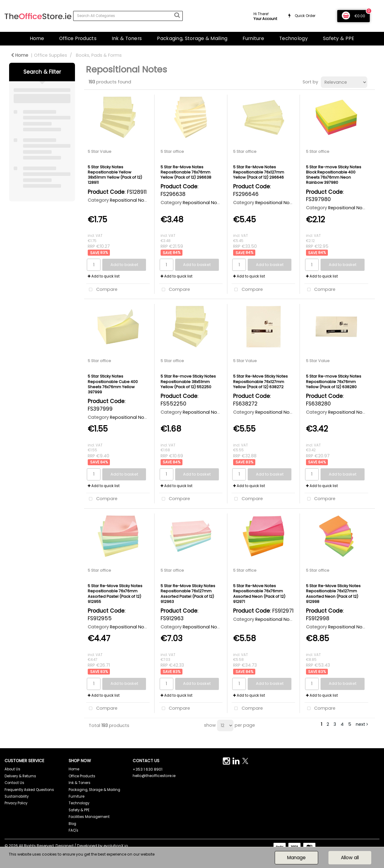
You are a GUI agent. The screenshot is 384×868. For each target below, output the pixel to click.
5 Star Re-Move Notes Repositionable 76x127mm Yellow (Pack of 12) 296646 (259, 172)
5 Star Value (100, 151)
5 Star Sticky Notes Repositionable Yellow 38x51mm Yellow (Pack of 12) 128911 (115, 175)
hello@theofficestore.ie (154, 776)
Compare (102, 290)
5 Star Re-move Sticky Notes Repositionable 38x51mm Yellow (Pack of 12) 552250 (188, 382)
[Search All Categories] (128, 16)
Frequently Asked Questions (29, 790)
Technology (294, 38)
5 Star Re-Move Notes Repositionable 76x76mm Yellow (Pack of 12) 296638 (186, 172)
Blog (72, 824)
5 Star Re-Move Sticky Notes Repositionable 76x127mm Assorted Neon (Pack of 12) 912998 (333, 594)
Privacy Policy (16, 803)
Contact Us (14, 783)
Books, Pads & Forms (99, 55)
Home (37, 38)
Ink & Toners (127, 38)
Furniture (253, 38)
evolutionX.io (116, 846)
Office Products (78, 38)
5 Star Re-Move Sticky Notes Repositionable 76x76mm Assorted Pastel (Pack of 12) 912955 (115, 594)
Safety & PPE (339, 38)
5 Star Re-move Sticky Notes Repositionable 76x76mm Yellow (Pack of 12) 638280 (334, 382)
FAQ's (73, 830)
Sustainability (17, 796)
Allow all (350, 858)
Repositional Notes (131, 200)
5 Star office (172, 151)
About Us (12, 769)
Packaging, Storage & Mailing (192, 38)
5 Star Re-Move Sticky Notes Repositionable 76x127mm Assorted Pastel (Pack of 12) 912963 (188, 594)
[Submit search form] (177, 15)
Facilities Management (89, 817)
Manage (296, 858)
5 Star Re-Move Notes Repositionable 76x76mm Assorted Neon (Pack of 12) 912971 (259, 594)
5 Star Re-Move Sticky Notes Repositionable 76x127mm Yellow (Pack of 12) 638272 (260, 382)
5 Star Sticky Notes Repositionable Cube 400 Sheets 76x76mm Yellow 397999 (113, 384)
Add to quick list (104, 276)
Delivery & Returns (20, 776)
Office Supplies (51, 55)
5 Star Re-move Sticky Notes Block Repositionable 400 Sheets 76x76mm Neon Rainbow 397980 (334, 175)
